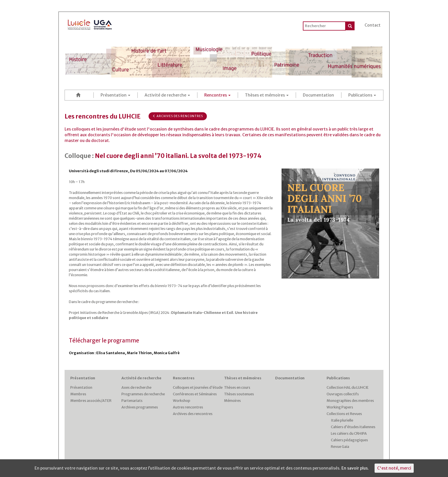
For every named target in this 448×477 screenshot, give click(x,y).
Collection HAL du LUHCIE (348, 387)
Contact (373, 25)
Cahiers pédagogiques (349, 440)
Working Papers (340, 407)
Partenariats (132, 401)
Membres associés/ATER (91, 401)
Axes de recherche (136, 387)
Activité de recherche (167, 95)
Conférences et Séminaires (195, 394)
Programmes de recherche (143, 394)
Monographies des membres (350, 401)
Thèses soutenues (239, 394)
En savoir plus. (355, 468)
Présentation (115, 95)
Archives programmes (140, 407)
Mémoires (232, 401)
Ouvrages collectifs (343, 394)
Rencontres (217, 95)
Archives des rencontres (178, 116)
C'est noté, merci (394, 468)
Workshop (182, 401)
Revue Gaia (340, 447)
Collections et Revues (344, 414)
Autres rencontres (188, 407)
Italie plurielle (342, 420)
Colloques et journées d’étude (198, 387)
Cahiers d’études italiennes (353, 427)
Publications (362, 95)
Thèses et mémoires (267, 95)
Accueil (79, 95)
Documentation (318, 95)
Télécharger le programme (104, 341)
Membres (78, 394)
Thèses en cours (237, 387)
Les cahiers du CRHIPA (349, 433)
